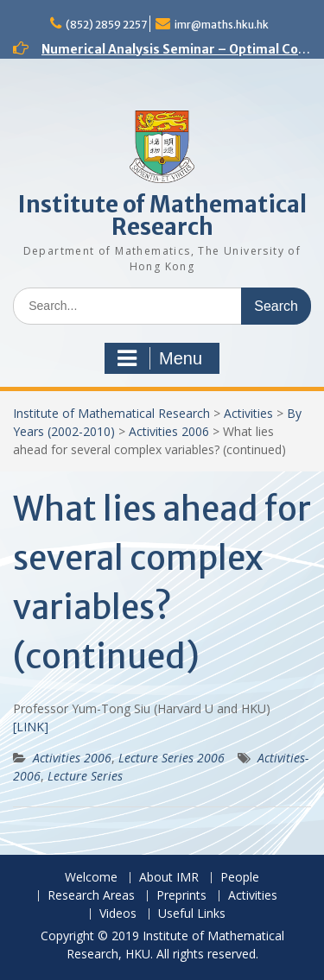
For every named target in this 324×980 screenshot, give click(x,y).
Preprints (181, 896)
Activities (248, 413)
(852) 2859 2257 (106, 25)
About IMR (169, 878)
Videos (118, 914)
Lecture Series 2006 (172, 758)
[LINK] (31, 727)
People (240, 878)
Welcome (91, 878)
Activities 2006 (169, 431)
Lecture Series (85, 776)
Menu (160, 358)
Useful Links (192, 914)
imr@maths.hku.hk (222, 25)
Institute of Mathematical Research (162, 215)
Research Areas (91, 896)
